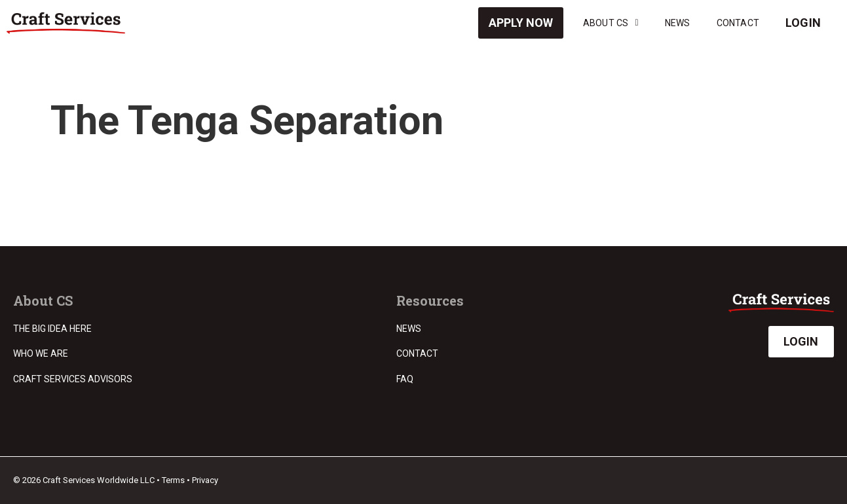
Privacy (205, 480)
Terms (173, 480)
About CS (611, 23)
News (678, 23)
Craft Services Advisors (73, 379)
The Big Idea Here (52, 329)
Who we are (41, 353)
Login (803, 23)
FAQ (405, 379)
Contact (738, 23)
